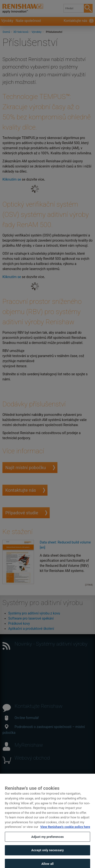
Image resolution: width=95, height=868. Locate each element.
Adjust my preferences (47, 840)
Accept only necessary (47, 854)
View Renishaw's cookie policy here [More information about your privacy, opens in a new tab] (65, 831)
